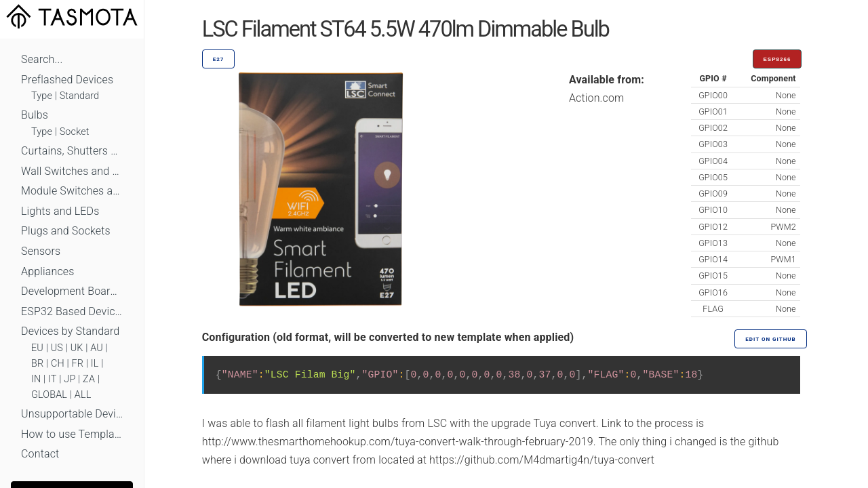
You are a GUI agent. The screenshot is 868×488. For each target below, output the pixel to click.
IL (95, 364)
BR (37, 364)
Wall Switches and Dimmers (72, 171)
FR (78, 364)
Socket (75, 132)
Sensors (41, 251)
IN (36, 379)
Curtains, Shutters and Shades (72, 151)
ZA (89, 379)
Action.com (597, 98)
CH (58, 364)
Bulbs (35, 115)
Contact (40, 454)
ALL (83, 395)
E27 (219, 59)
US (57, 348)
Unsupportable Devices (72, 414)
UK (77, 348)
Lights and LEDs (60, 211)
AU (97, 348)
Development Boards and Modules (72, 291)
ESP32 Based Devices (72, 311)
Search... (42, 59)
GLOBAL (49, 395)
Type (42, 96)
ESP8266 (777, 59)
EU (37, 348)
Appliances (48, 271)
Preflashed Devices (67, 80)
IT (53, 379)
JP (70, 379)
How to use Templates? (72, 434)
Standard (79, 96)
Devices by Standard (70, 331)
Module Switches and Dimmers (72, 191)
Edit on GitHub (770, 339)
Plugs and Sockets (66, 231)
